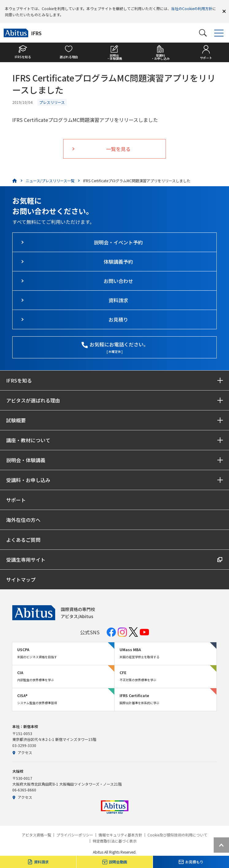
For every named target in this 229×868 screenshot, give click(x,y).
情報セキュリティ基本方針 (120, 835)
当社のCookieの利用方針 (192, 8)
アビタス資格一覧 (36, 835)
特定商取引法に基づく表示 (115, 841)
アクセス (22, 752)
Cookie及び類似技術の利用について (177, 835)
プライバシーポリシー (75, 835)
